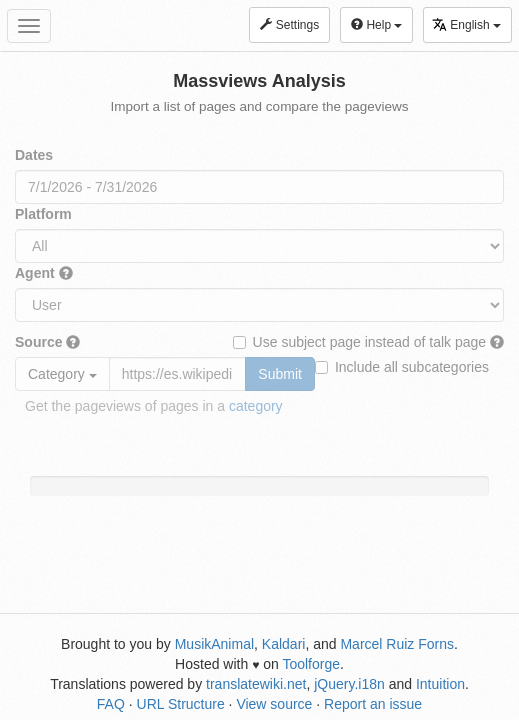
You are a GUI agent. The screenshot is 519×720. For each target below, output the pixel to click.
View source (274, 704)
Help (376, 25)
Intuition (440, 684)
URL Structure (181, 704)
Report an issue (373, 704)
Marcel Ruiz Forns (397, 644)
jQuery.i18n (349, 684)
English (466, 24)
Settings (289, 25)
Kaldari (284, 644)
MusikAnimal (214, 644)
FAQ (111, 704)
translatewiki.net (256, 684)
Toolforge (311, 664)
